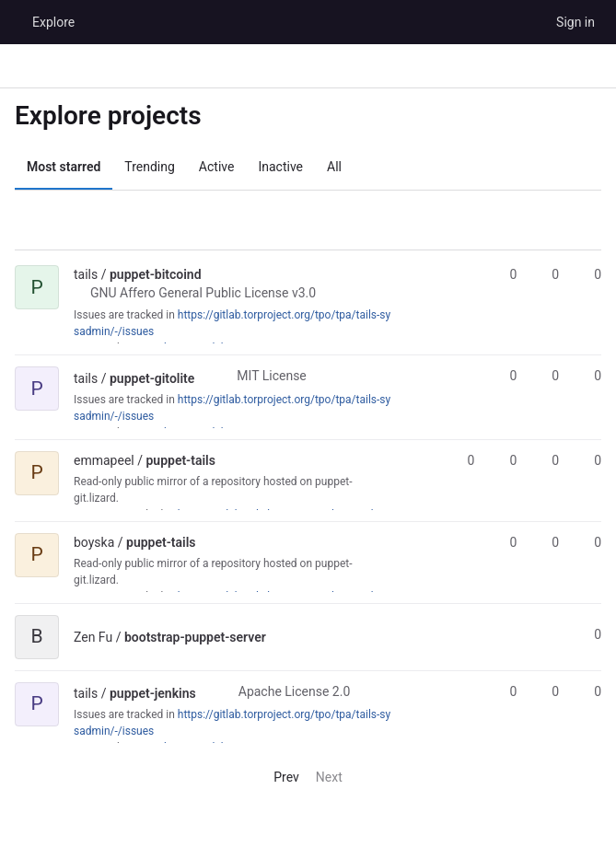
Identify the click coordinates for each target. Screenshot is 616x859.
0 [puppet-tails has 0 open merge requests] (547, 460)
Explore (53, 22)
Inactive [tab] (280, 167)
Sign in (575, 22)
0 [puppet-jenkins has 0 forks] (547, 691)
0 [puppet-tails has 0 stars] (463, 460)
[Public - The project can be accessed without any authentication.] (216, 274)
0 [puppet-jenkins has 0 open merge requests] (589, 691)
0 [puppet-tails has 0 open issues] (589, 460)
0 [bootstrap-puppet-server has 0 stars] (589, 634)
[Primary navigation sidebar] (22, 66)
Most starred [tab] (64, 167)
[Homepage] (14, 22)
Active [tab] (217, 167)
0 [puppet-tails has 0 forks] (505, 460)
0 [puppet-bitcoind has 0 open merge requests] (589, 274)
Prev (279, 777)
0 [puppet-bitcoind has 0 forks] (547, 274)
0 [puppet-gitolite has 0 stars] (505, 376)
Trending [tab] (150, 167)
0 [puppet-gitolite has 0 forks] (547, 376)
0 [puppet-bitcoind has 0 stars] (505, 274)
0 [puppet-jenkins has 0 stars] (505, 691)
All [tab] (334, 167)
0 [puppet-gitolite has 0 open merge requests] (589, 376)
